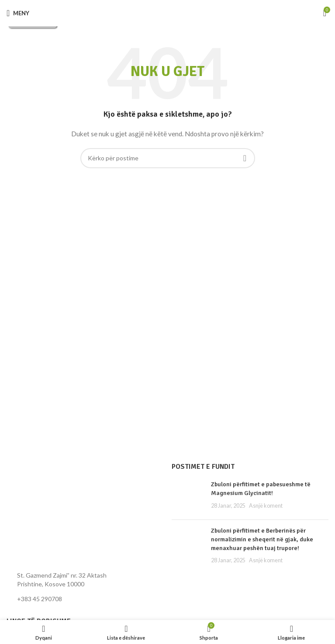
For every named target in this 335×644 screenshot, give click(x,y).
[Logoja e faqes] (167, 13)
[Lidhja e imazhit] (55, 514)
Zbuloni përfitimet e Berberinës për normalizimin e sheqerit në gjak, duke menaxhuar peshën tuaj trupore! (262, 539)
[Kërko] (168, 158)
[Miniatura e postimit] (188, 497)
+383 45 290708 (40, 599)
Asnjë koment (266, 506)
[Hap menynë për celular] (18, 13)
